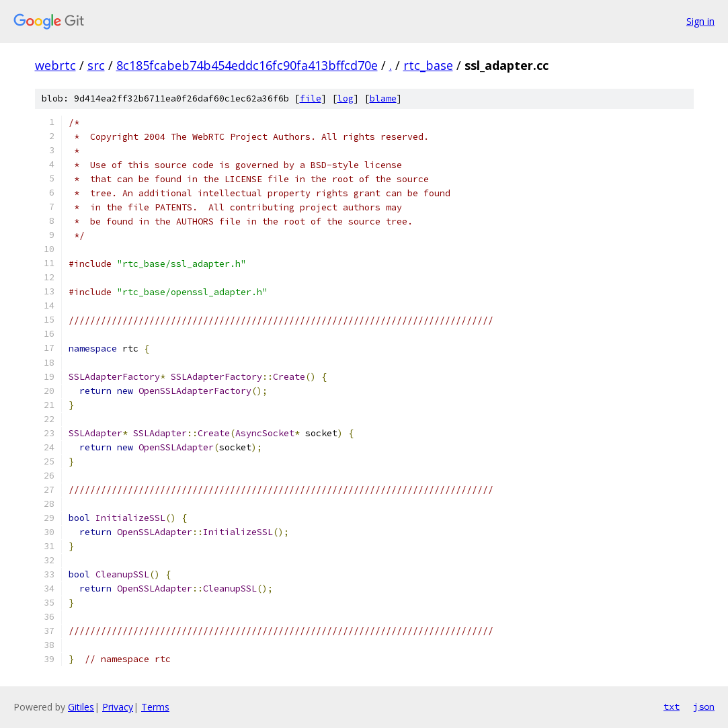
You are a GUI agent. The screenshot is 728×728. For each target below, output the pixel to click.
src (96, 65)
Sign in (700, 21)
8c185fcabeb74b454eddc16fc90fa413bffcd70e (247, 65)
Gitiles (81, 707)
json (704, 706)
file (311, 98)
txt (672, 706)
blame (383, 98)
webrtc (55, 65)
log (346, 98)
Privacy (118, 707)
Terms (155, 707)
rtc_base (428, 65)
